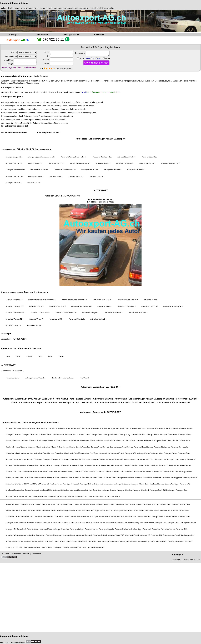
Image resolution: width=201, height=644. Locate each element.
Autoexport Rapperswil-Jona (14, 3)
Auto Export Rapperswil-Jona (12, 642)
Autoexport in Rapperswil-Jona (29, 8)
